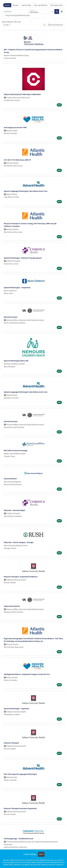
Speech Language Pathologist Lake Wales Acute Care (26, 191)
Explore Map (26, 5)
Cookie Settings (30, 854)
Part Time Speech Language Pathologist (20, 774)
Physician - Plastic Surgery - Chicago (19, 542)
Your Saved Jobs (56, 5)
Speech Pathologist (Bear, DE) (16, 361)
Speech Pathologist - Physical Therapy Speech (23, 258)
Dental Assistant (11, 317)
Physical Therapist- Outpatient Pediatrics (21, 577)
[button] (62, 12)
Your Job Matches (41, 5)
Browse (16, 5)
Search (7, 5)
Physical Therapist (11, 743)
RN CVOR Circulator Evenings (16, 450)
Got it (41, 854)
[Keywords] (16, 12)
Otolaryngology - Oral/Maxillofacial (18, 839)
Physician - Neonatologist (15, 510)
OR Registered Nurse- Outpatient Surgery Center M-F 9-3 (27, 674)
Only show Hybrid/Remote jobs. (18, 15)
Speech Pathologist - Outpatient (17, 287)
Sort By (6, 25)
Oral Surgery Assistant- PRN (15, 127)
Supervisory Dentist (12, 606)
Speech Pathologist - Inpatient (16, 709)
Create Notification (56, 25)
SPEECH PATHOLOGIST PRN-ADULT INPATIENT (22, 94)
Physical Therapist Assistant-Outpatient (20, 808)
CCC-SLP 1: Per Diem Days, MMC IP (17, 160)
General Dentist (10, 479)
